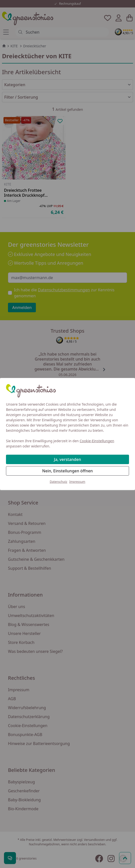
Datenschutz (59, 482)
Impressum (77, 482)
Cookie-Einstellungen (97, 441)
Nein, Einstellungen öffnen (67, 471)
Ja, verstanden (68, 459)
